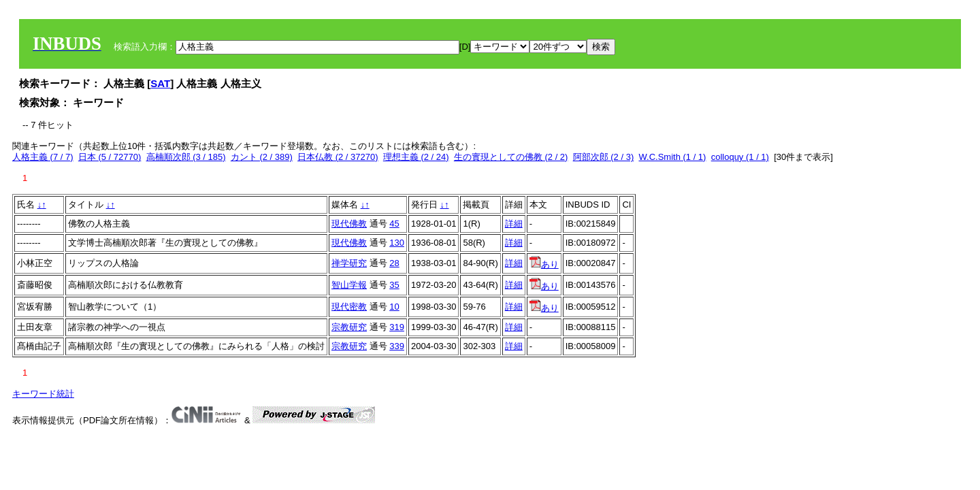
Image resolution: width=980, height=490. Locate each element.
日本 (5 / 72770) (110, 157)
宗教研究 (349, 327)
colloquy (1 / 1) (740, 157)
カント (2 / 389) (262, 157)
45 (394, 224)
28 (394, 263)
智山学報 (349, 285)
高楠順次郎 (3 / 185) (186, 157)
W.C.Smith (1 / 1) (672, 157)
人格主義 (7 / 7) (43, 157)
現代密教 (349, 307)
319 (397, 327)
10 (394, 307)
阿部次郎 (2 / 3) (604, 157)
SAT (160, 83)
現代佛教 (349, 224)
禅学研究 (349, 263)
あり (544, 264)
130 (397, 243)
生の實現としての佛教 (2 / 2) (511, 157)
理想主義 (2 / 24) (416, 157)
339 (397, 346)
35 (394, 285)
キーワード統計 (43, 394)
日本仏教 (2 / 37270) (338, 157)
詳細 (514, 224)
